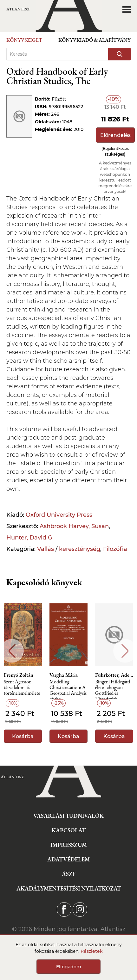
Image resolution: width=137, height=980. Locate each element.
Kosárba (23, 736)
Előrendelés (115, 135)
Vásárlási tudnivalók (68, 816)
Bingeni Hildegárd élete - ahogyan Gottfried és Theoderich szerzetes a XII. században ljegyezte (113, 689)
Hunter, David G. (30, 538)
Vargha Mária (64, 675)
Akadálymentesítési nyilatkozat (69, 888)
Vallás (46, 549)
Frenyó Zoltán (19, 675)
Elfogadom (69, 967)
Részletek (92, 951)
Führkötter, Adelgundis (114, 675)
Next (125, 651)
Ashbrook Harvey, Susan (74, 526)
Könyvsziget (24, 40)
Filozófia (115, 549)
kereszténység (80, 549)
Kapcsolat (69, 830)
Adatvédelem (68, 859)
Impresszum (69, 845)
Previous (12, 651)
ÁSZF (69, 874)
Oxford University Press (59, 515)
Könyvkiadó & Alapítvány (95, 40)
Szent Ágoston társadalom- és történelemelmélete (22, 688)
